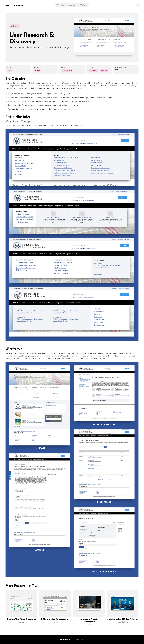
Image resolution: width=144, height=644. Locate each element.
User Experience (67, 70)
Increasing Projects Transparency (89, 620)
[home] (14, 5)
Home (14, 26)
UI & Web (60, 5)
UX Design (72, 5)
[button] (136, 5)
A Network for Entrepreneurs (55, 619)
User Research (93, 70)
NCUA (10, 70)
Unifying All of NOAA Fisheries (123, 619)
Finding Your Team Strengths (21, 619)
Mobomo (38, 70)
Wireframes (104, 70)
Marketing (84, 5)
